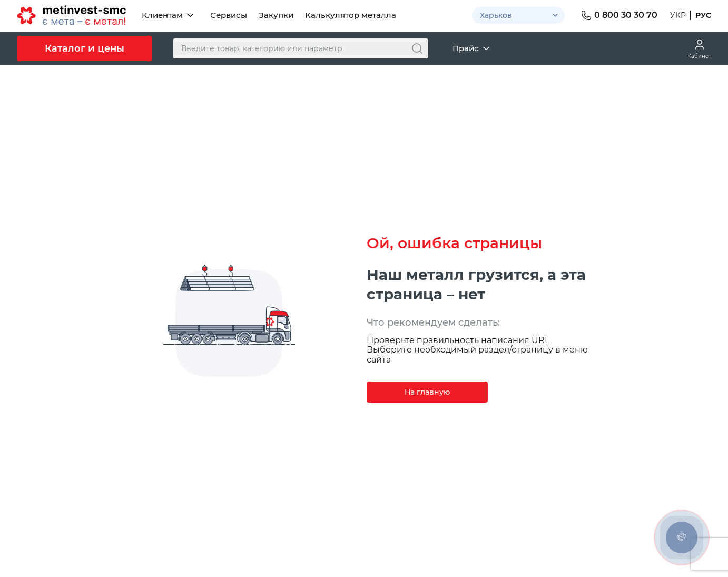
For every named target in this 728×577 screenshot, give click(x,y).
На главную (427, 392)
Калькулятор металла (351, 15)
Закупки (276, 15)
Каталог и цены (85, 48)
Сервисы (229, 15)
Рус (703, 15)
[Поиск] (417, 48)
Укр (678, 15)
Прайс (472, 48)
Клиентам (169, 15)
